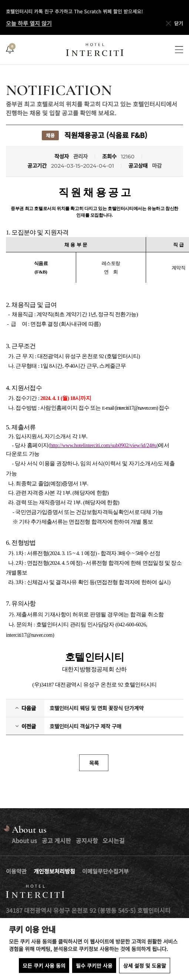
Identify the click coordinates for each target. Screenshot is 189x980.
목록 (94, 763)
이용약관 (16, 871)
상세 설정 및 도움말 (145, 966)
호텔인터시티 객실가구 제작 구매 (85, 726)
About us (24, 840)
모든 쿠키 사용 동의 (44, 966)
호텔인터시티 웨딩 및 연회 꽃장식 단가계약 (97, 708)
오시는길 (114, 840)
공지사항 (87, 840)
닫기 (174, 23)
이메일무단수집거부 (105, 871)
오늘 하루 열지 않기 (29, 23)
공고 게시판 (56, 840)
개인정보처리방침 (54, 871)
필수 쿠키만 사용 (94, 966)
